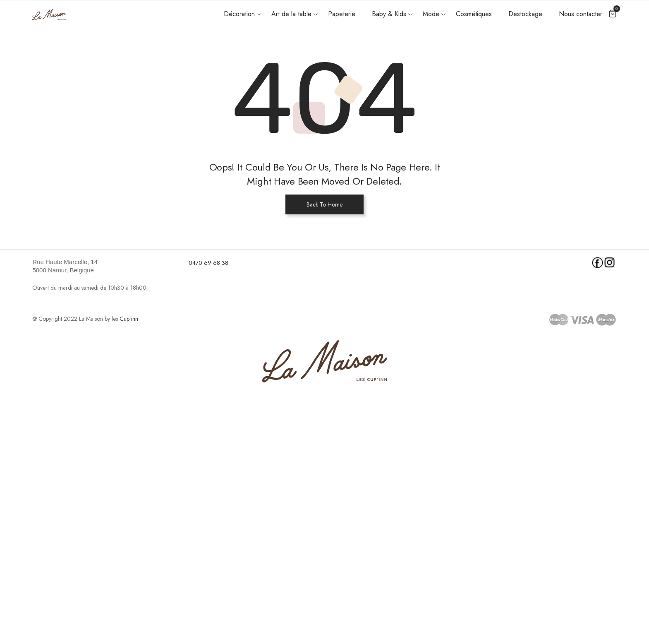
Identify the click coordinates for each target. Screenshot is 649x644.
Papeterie (342, 14)
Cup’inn (129, 319)
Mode (431, 14)
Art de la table (291, 14)
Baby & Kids (389, 14)
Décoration (239, 14)
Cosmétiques (474, 14)
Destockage (525, 14)
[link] (105, 266)
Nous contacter (581, 14)
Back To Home (324, 204)
